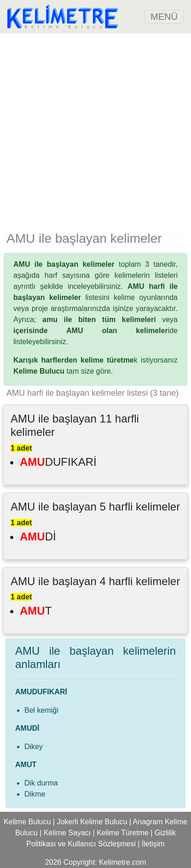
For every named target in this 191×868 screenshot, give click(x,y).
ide (95, 331)
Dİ (38, 537)
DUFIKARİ (58, 462)
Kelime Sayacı (67, 833)
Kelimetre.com (122, 862)
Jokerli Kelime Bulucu (92, 822)
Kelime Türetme (123, 833)
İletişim (153, 844)
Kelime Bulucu (27, 822)
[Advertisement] (95, 129)
